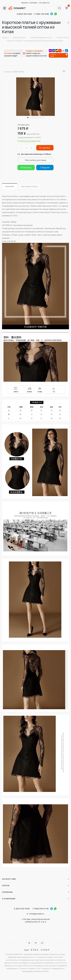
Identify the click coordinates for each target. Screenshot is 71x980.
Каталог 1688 (9, 879)
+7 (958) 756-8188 (41, 14)
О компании (9, 899)
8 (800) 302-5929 (24, 14)
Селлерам (7, 892)
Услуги (6, 886)
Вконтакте (29, 943)
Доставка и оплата (30, 186)
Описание (10, 186)
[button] (28, 118)
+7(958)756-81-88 (40, 909)
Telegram (52, 14)
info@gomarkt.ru (37, 914)
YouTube (42, 943)
